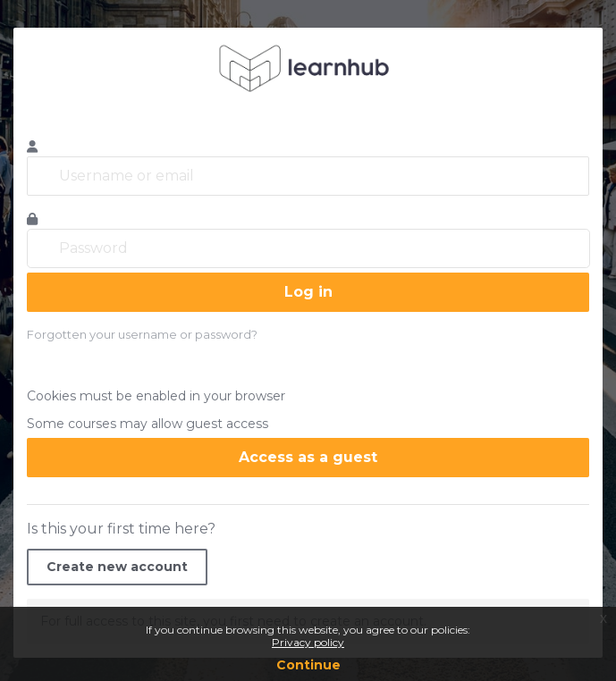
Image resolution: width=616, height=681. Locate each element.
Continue (308, 665)
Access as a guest (308, 457)
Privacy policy (308, 642)
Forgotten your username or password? (142, 334)
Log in (308, 292)
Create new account (117, 567)
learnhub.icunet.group (308, 68)
